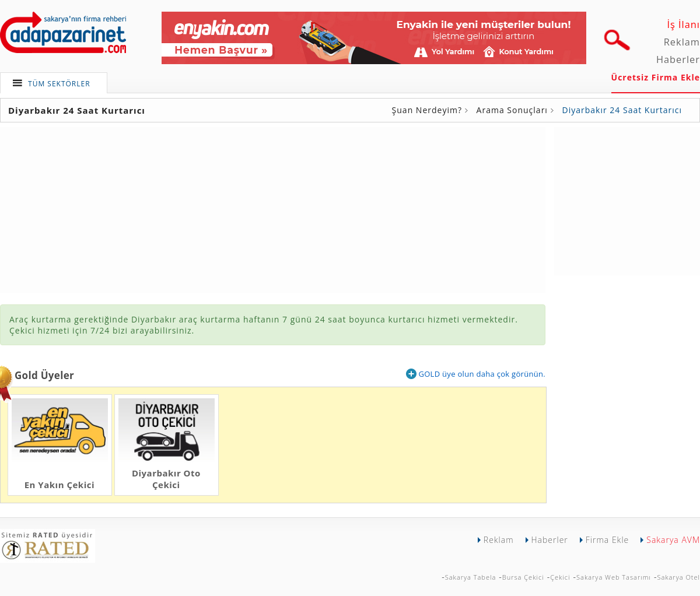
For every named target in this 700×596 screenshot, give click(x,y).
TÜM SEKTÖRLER (59, 84)
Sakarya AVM (673, 540)
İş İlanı (683, 24)
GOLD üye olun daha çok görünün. (476, 374)
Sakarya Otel (678, 577)
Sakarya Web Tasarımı (614, 577)
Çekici (560, 577)
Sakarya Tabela (471, 577)
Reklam (682, 42)
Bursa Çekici (523, 577)
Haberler (678, 59)
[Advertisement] (627, 200)
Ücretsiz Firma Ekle (656, 77)
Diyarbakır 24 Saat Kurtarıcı (622, 110)
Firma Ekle (607, 540)
